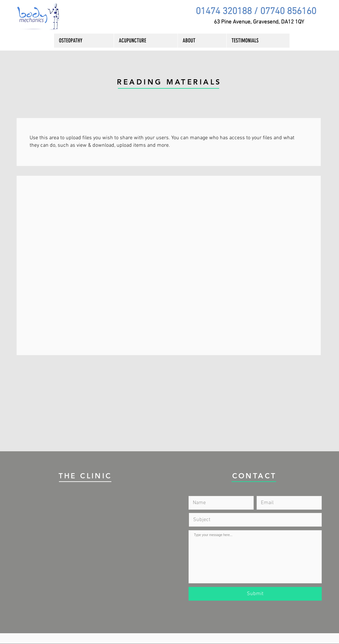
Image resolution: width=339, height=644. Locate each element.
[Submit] (255, 594)
